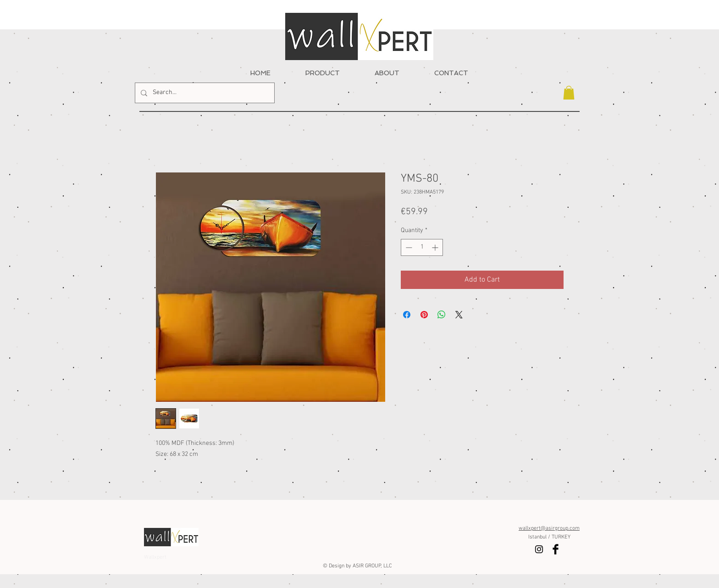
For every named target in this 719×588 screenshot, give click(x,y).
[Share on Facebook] (407, 315)
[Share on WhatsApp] (442, 315)
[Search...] (204, 93)
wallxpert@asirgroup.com (549, 528)
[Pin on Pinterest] (424, 315)
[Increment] (436, 247)
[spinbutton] (422, 247)
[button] (569, 93)
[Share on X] (459, 315)
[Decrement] (408, 247)
